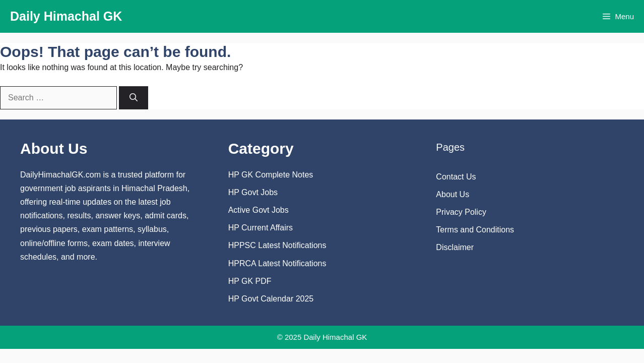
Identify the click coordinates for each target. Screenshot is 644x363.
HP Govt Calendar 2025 (271, 299)
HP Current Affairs (261, 228)
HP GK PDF (250, 281)
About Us (453, 194)
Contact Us (456, 177)
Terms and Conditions (475, 230)
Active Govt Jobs (259, 210)
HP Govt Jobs (253, 192)
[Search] (134, 98)
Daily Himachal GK (66, 16)
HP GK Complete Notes (271, 175)
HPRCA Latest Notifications (277, 263)
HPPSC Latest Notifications (277, 245)
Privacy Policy (461, 212)
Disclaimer (455, 247)
